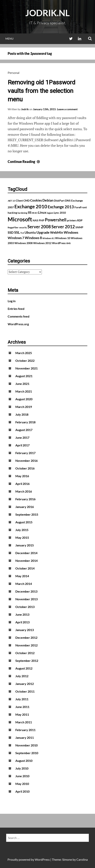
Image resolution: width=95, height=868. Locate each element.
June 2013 (22, 614)
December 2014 (26, 553)
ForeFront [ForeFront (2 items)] (81, 207)
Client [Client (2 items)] (19, 201)
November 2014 (26, 561)
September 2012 (27, 661)
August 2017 (24, 430)
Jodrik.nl (47, 13)
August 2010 (24, 761)
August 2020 (24, 399)
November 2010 (26, 745)
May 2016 (22, 476)
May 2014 (22, 576)
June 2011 (22, 707)
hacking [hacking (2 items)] (12, 213)
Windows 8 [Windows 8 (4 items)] (33, 238)
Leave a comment (67, 109)
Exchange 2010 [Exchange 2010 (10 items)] (31, 206)
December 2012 (26, 637)
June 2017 (22, 437)
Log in (12, 301)
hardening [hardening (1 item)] (22, 213)
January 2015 (25, 545)
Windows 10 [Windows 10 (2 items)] (63, 238)
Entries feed (16, 309)
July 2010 (22, 768)
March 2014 (24, 584)
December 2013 (26, 591)
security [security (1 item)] (23, 227)
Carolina (82, 859)
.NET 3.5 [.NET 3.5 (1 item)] (11, 201)
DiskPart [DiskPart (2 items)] (59, 201)
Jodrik (25, 109)
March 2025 (24, 353)
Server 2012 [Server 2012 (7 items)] (63, 227)
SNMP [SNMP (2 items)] (79, 227)
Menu (9, 39)
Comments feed (19, 316)
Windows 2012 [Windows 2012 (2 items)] (42, 243)
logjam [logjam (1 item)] (50, 213)
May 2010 (22, 784)
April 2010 (22, 791)
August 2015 (24, 522)
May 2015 (22, 537)
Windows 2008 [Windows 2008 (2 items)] (24, 243)
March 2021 (24, 391)
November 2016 (26, 461)
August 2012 (24, 668)
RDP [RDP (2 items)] (80, 220)
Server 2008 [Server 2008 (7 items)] (39, 227)
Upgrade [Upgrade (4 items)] (43, 232)
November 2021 (26, 368)
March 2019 (24, 407)
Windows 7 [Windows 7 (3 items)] (16, 238)
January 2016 (25, 507)
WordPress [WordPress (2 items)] (59, 243)
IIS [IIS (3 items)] (30, 213)
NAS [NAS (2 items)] (35, 220)
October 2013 (25, 607)
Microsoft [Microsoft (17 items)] (20, 219)
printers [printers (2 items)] (72, 220)
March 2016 (24, 491)
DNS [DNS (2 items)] (68, 201)
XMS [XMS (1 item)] (68, 243)
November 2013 (26, 599)
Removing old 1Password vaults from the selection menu (41, 91)
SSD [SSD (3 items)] (11, 233)
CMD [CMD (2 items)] (26, 201)
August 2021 (24, 376)
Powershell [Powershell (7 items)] (56, 220)
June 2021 (22, 384)
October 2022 (25, 361)
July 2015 (22, 530)
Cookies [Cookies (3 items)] (36, 200)
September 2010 (27, 753)
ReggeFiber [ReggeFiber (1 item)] (13, 227)
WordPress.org (18, 324)
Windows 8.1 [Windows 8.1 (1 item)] (48, 238)
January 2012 (25, 684)
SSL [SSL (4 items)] (17, 232)
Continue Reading (24, 162)
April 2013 (22, 622)
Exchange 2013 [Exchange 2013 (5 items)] (61, 207)
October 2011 (25, 691)
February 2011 (25, 730)
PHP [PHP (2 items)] (42, 220)
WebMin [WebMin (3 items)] (57, 233)
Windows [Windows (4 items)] (71, 232)
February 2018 (25, 422)
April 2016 (22, 484)
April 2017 (22, 445)
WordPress (42, 859)
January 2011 (25, 738)
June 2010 (22, 776)
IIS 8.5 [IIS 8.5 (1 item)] (35, 213)
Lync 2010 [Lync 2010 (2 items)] (60, 213)
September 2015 (27, 514)
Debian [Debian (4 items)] (48, 200)
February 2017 (25, 453)
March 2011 (24, 722)
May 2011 (22, 714)
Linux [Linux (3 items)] (42, 213)
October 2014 (25, 568)
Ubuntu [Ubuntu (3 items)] (30, 233)
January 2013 (25, 630)
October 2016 (25, 468)
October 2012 (25, 653)
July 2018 (22, 414)
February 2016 (25, 499)
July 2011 (22, 699)
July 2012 (22, 676)
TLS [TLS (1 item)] (22, 233)
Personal (14, 73)
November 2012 (26, 645)
